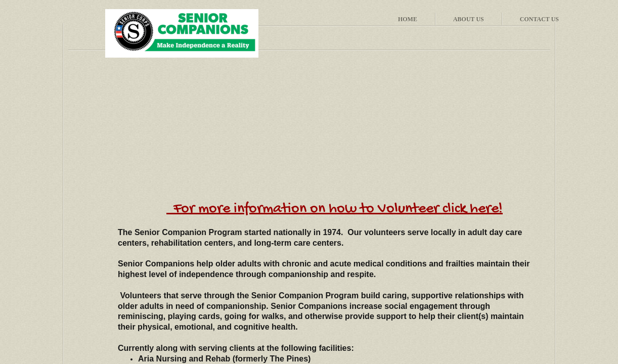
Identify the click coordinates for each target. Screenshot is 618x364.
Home (408, 19)
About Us (469, 19)
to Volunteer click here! (431, 209)
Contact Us (539, 19)
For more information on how (267, 209)
